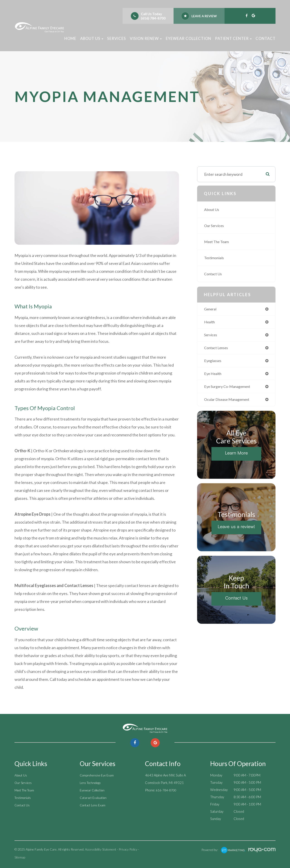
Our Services (215, 226)
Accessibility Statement (101, 849)
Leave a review (204, 16)
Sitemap (20, 857)
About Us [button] (92, 39)
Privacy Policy (128, 849)
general (211, 309)
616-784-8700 (167, 790)
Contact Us (214, 274)
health (210, 323)
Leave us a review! (236, 529)
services (212, 336)
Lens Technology (92, 782)
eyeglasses (214, 362)
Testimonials (215, 258)
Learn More (236, 456)
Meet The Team (218, 242)
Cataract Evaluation (94, 797)
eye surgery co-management (230, 389)
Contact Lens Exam (94, 804)
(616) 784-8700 (153, 18)
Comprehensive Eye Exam (98, 775)
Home (70, 39)
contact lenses (218, 349)
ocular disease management (230, 402)
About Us (212, 209)
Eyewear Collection (188, 39)
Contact (266, 39)
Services (117, 39)
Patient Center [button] (233, 39)
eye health (214, 376)
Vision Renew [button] (146, 39)
